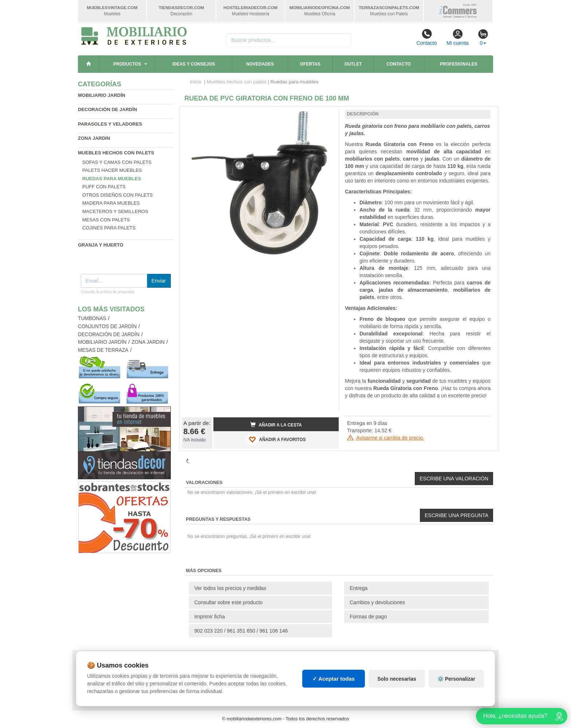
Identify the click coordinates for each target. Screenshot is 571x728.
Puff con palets (104, 187)
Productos (127, 64)
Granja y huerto (101, 245)
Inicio (196, 82)
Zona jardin (94, 138)
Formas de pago (368, 617)
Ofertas (310, 64)
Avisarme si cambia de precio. (386, 438)
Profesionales (459, 64)
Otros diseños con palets (117, 195)
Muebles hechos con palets (116, 153)
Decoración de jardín (108, 109)
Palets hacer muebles (112, 170)
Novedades (260, 64)
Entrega (359, 588)
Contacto (426, 37)
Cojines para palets (109, 228)
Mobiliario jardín (102, 95)
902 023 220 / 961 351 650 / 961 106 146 (241, 631)
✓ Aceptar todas (334, 679)
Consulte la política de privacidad (108, 292)
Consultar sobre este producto (229, 602)
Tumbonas (92, 318)
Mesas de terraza (103, 350)
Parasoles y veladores (110, 124)
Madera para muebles (111, 203)
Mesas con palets (106, 220)
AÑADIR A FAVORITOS (276, 439)
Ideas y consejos (194, 64)
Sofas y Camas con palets (117, 162)
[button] (327, 115)
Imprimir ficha (210, 617)
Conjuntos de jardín (107, 326)
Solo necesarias (397, 679)
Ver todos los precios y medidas (231, 588)
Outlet (353, 64)
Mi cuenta (458, 37)
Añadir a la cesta (276, 425)
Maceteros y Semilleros (115, 211)
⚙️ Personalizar (456, 679)
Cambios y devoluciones (377, 602)
